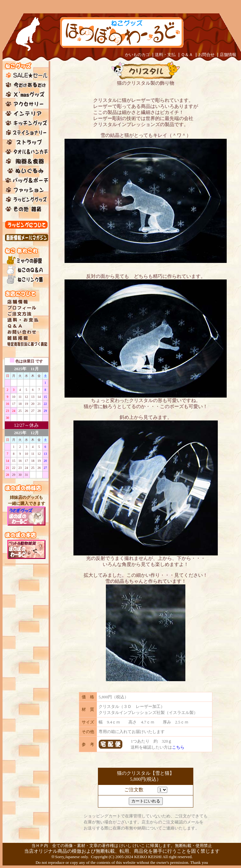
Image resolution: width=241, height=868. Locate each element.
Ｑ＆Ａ (187, 55)
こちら (178, 747)
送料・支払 (165, 55)
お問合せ (206, 55)
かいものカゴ (137, 55)
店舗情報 (228, 55)
